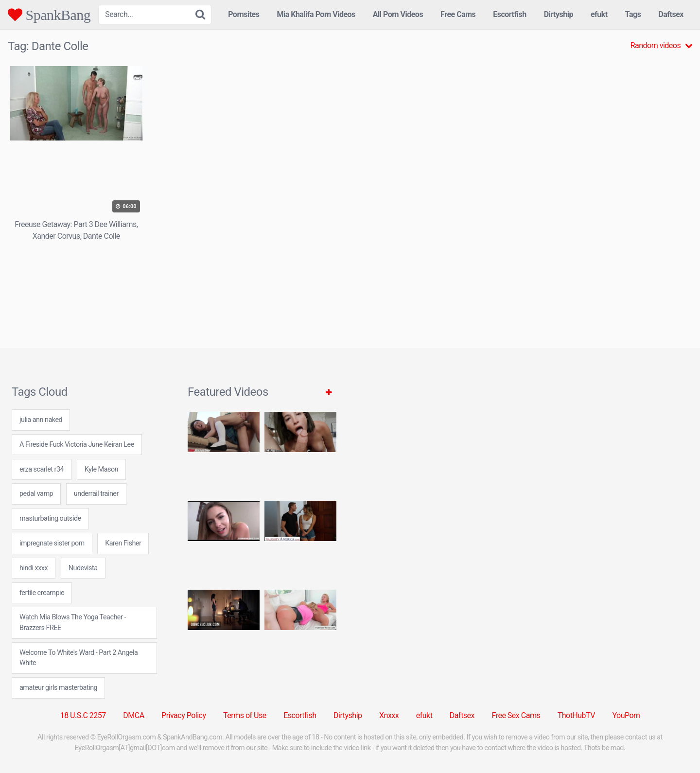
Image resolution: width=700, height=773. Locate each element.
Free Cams (458, 14)
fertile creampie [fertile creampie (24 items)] (42, 593)
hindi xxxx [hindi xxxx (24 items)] (34, 568)
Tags (633, 14)
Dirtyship (559, 14)
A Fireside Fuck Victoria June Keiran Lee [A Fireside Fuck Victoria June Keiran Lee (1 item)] (77, 445)
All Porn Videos (398, 14)
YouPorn (626, 715)
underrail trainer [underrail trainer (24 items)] (96, 494)
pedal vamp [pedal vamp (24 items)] (36, 494)
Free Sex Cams (516, 715)
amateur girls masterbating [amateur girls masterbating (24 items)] (58, 688)
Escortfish (509, 14)
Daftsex (671, 14)
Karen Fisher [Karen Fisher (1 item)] (123, 543)
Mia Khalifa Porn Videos (316, 14)
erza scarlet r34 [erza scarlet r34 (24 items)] (42, 469)
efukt (599, 14)
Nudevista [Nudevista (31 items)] (83, 568)
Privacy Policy (184, 715)
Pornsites (244, 14)
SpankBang (49, 15)
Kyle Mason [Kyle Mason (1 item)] (101, 469)
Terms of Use (245, 715)
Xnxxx (389, 715)
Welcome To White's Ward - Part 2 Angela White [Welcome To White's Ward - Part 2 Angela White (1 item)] (79, 658)
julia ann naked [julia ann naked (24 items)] (41, 420)
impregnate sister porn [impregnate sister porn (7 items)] (52, 543)
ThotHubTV (576, 715)
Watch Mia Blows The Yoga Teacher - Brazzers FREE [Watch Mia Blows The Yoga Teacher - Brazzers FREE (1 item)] (73, 623)
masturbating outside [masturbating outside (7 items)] (50, 518)
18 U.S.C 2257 (83, 715)
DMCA (133, 715)
